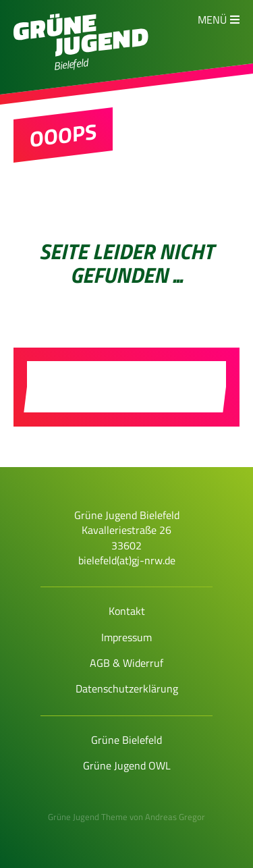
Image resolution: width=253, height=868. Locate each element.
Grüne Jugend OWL (127, 765)
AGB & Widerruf (126, 663)
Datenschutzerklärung (127, 688)
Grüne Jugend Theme (88, 817)
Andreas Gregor (175, 817)
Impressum (126, 637)
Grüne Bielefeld (126, 740)
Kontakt (127, 611)
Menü (212, 20)
